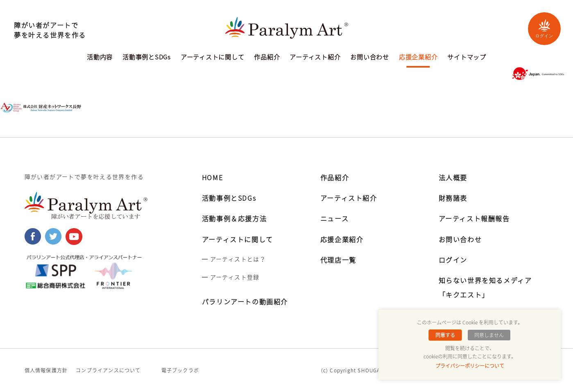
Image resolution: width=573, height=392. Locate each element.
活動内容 (100, 58)
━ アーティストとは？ (234, 259)
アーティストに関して (213, 58)
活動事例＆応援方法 (234, 218)
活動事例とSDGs (147, 58)
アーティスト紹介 (315, 58)
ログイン (544, 28)
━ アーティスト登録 (231, 277)
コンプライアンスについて (108, 370)
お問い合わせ (370, 58)
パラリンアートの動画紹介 (245, 301)
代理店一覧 (338, 260)
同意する (445, 335)
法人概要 (453, 177)
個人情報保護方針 (46, 370)
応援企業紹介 (418, 58)
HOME (212, 177)
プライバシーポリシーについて (470, 366)
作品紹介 (267, 58)
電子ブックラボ (180, 370)
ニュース (334, 218)
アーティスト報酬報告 (474, 218)
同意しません (489, 335)
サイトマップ (467, 58)
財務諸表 (453, 198)
